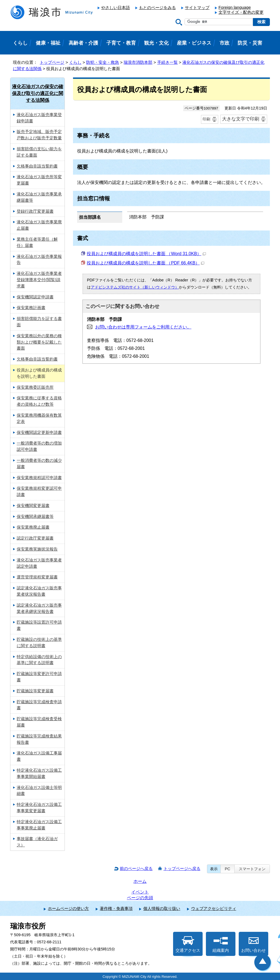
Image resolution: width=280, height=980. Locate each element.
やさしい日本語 (116, 8)
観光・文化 (156, 43)
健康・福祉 (48, 43)
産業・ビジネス (194, 43)
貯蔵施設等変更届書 (35, 691)
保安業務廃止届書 (33, 527)
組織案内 (221, 944)
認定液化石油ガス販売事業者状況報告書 (39, 591)
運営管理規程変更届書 (37, 577)
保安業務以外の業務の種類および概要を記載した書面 (39, 342)
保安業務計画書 (31, 308)
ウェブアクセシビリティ (214, 908)
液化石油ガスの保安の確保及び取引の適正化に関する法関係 (38, 93)
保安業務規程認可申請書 (39, 478)
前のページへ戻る (136, 868)
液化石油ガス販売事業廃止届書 (39, 225)
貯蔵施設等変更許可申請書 (39, 677)
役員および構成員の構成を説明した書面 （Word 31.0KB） (146, 254)
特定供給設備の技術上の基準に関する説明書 (39, 660)
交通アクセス (188, 944)
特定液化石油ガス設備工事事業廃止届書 (39, 825)
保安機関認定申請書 (35, 297)
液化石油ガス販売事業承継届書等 (39, 197)
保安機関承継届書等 (35, 516)
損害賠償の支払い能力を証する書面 (39, 152)
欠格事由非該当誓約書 (37, 166)
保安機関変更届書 (33, 505)
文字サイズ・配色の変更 (241, 12)
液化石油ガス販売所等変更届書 (39, 180)
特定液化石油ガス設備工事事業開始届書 (39, 773)
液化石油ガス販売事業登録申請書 (39, 118)
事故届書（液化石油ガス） (37, 842)
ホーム (140, 881)
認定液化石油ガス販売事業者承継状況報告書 (39, 608)
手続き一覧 (167, 62)
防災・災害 (250, 43)
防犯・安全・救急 (103, 62)
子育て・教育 (121, 43)
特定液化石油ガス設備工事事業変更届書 (39, 808)
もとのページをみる (157, 8)
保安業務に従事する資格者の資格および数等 (39, 401)
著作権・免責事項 (116, 908)
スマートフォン (252, 869)
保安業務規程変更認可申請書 (39, 491)
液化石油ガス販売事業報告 (39, 260)
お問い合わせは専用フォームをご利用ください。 (143, 327)
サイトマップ (197, 8)
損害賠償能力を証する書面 (39, 322)
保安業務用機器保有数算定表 (39, 418)
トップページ (52, 62)
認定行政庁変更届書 (35, 538)
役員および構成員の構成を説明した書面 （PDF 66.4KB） (145, 263)
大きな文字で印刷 (241, 119)
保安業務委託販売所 (35, 387)
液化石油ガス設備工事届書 (39, 756)
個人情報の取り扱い (162, 908)
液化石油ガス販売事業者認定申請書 (39, 563)
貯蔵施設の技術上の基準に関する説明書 (39, 642)
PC (227, 869)
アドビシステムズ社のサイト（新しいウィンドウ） (135, 287)
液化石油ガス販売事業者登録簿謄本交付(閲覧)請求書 (39, 280)
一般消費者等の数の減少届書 (39, 463)
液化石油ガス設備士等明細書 (39, 791)
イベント (140, 892)
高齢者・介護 (83, 43)
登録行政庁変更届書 (35, 211)
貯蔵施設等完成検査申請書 (39, 705)
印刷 (206, 119)
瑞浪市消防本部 (138, 62)
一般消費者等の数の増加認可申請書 (39, 446)
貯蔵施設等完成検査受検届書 (39, 722)
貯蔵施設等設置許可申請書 (39, 625)
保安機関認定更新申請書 (39, 432)
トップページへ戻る (182, 868)
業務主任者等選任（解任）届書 (37, 242)
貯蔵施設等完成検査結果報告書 (39, 739)
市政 (224, 43)
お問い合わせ (253, 944)
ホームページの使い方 (68, 908)
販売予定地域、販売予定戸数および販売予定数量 (39, 135)
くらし (75, 62)
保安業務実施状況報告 (37, 549)
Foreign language (235, 7)
